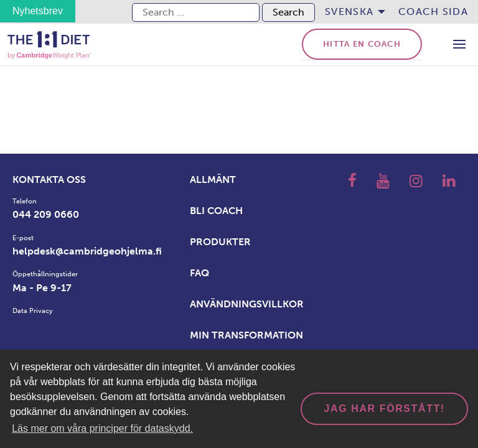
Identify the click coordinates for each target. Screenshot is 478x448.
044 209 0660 (46, 214)
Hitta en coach (362, 44)
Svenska (349, 12)
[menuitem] (352, 12)
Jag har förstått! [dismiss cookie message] (385, 408)
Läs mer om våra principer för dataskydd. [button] (102, 428)
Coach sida (433, 12)
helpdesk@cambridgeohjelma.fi (87, 251)
